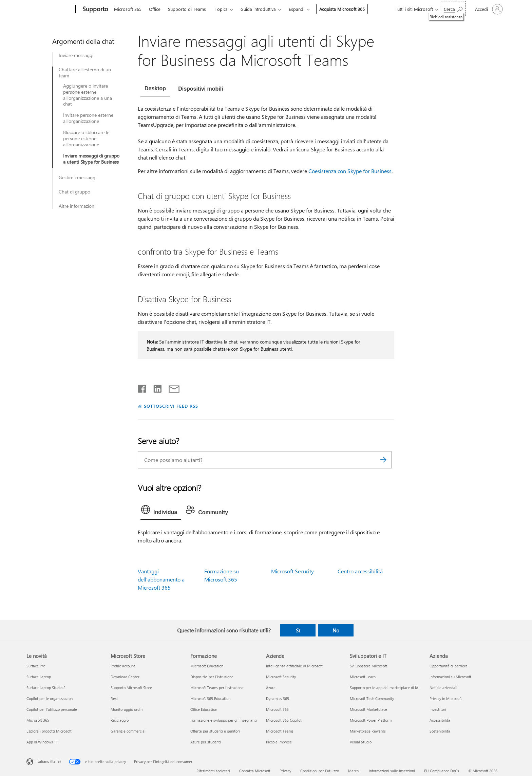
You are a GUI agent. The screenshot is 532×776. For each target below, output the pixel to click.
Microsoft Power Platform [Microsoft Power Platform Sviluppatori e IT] (371, 720)
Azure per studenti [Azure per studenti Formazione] (206, 742)
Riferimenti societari (213, 771)
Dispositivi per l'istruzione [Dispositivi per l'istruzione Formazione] (212, 677)
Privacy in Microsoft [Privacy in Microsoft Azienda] (446, 698)
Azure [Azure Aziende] (271, 688)
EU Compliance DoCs (442, 771)
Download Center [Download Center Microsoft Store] (125, 677)
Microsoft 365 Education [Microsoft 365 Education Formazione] (210, 698)
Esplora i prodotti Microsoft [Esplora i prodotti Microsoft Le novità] (49, 731)
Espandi (297, 9)
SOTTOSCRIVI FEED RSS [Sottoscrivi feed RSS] (171, 406)
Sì (298, 630)
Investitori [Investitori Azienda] (438, 709)
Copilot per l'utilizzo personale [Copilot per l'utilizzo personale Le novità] (52, 709)
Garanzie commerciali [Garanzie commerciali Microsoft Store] (129, 731)
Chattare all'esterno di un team (85, 73)
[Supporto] (95, 10)
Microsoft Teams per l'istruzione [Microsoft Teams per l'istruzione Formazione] (217, 688)
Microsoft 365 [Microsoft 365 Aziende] (277, 709)
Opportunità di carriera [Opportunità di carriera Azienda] (449, 666)
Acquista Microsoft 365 (342, 9)
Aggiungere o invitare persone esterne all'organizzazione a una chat (88, 95)
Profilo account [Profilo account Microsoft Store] (123, 666)
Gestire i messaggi (78, 178)
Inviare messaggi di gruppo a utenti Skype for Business (91, 159)
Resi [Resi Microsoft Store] (114, 698)
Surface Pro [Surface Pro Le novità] (36, 666)
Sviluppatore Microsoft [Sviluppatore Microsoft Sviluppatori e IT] (368, 666)
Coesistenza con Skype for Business (350, 171)
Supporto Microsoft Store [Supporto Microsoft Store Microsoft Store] (131, 688)
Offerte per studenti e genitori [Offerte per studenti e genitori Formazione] (215, 731)
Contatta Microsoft (255, 771)
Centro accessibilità (360, 571)
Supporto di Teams (187, 9)
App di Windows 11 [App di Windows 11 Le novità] (42, 742)
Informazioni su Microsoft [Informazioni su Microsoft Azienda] (450, 677)
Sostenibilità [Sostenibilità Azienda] (440, 731)
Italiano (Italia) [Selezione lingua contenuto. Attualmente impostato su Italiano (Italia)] (49, 761)
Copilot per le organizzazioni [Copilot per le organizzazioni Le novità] (50, 698)
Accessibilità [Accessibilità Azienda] (440, 720)
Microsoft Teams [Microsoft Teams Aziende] (280, 731)
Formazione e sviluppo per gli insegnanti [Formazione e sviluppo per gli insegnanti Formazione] (224, 720)
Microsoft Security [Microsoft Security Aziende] (281, 677)
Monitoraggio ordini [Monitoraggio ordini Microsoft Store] (127, 709)
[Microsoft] (50, 10)
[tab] (155, 89)
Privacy (285, 771)
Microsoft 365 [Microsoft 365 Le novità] (38, 720)
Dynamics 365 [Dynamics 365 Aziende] (278, 698)
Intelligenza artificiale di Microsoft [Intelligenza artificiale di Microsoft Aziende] (294, 666)
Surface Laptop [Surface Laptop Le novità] (39, 677)
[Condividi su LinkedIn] (155, 387)
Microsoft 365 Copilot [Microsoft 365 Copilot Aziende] (284, 720)
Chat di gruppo (74, 192)
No (336, 630)
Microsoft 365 (128, 9)
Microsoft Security (292, 571)
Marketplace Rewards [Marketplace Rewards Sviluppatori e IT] (368, 731)
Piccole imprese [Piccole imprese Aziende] (279, 742)
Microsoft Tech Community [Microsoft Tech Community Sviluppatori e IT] (372, 698)
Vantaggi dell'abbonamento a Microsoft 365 (161, 579)
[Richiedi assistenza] (453, 9)
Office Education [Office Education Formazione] (204, 709)
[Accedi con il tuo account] (488, 9)
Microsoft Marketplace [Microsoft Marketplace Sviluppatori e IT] (368, 709)
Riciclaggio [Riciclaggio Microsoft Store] (120, 720)
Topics (221, 9)
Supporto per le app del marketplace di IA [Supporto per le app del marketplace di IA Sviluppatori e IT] (384, 688)
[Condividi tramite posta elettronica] (171, 387)
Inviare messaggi (76, 55)
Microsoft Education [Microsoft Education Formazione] (207, 666)
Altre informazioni (77, 206)
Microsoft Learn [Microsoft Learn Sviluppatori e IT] (363, 677)
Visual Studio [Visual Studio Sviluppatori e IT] (361, 742)
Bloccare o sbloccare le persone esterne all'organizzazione (86, 138)
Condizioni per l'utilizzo (320, 771)
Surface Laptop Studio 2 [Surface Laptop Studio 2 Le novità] (46, 688)
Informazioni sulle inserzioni (392, 771)
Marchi (354, 771)
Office (155, 9)
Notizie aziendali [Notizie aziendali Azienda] (443, 688)
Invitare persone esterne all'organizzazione (88, 118)
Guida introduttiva (258, 9)
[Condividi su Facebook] (142, 387)
